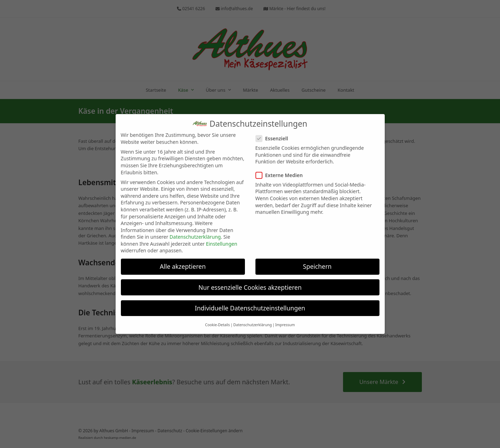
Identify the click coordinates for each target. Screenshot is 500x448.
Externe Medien (281, 170)
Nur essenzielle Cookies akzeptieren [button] (250, 282)
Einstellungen (222, 239)
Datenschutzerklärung (195, 232)
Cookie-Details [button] (217, 320)
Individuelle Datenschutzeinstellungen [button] (250, 302)
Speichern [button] (317, 261)
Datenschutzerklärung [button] (253, 320)
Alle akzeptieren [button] (183, 261)
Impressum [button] (285, 320)
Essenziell (274, 133)
